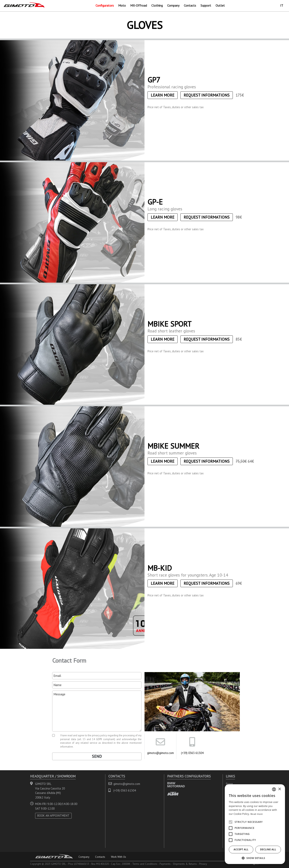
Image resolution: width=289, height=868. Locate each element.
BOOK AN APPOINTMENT (53, 816)
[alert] (255, 824)
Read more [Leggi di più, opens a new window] (257, 814)
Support (206, 5)
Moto (122, 5)
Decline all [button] (268, 849)
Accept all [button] (241, 849)
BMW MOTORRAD (176, 785)
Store (229, 784)
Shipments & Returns (185, 864)
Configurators (105, 5)
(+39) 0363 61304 (192, 753)
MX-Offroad (139, 5)
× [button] (279, 789)
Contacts (190, 5)
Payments (165, 864)
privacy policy (99, 735)
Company (173, 5)
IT (282, 5)
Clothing (157, 5)
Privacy (203, 864)
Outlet (220, 5)
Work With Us (119, 857)
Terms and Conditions (145, 864)
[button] (255, 858)
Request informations (207, 95)
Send (97, 756)
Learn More (163, 95)
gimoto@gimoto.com (160, 753)
